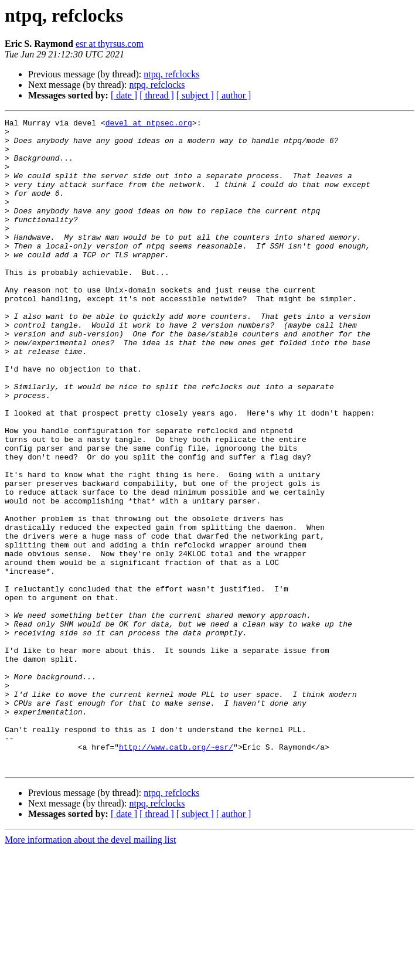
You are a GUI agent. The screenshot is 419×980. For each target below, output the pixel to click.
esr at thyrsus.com (110, 44)
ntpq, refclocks (171, 74)
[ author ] (234, 95)
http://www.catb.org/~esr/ (176, 873)
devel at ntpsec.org (149, 124)
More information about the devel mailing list (90, 970)
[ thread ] (157, 95)
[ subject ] (195, 95)
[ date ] (124, 95)
